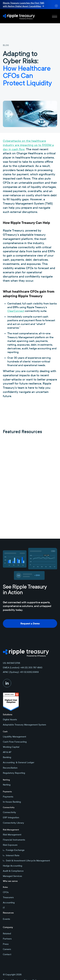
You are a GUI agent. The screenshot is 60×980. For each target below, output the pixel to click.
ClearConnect (16, 311)
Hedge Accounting (12, 866)
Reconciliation (10, 768)
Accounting (9, 903)
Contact (7, 954)
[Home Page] (19, 16)
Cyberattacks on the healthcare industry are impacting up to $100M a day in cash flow (28, 145)
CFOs (6, 892)
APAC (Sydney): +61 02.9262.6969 (21, 672)
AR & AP (7, 752)
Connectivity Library (13, 823)
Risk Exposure (10, 845)
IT (4, 908)
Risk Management (12, 835)
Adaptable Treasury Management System (24, 725)
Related (7, 934)
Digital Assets (10, 719)
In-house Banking (12, 802)
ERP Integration (11, 817)
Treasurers (8, 897)
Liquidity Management (14, 737)
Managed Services (12, 876)
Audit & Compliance (13, 871)
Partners (7, 939)
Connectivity (9, 812)
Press (6, 944)
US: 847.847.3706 (12, 663)
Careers (7, 949)
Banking (7, 757)
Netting (7, 785)
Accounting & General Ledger (19, 762)
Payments (8, 797)
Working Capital (11, 747)
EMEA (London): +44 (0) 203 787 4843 (23, 667)
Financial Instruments (14, 840)
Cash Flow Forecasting (15, 742)
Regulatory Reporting (14, 773)
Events (6, 919)
